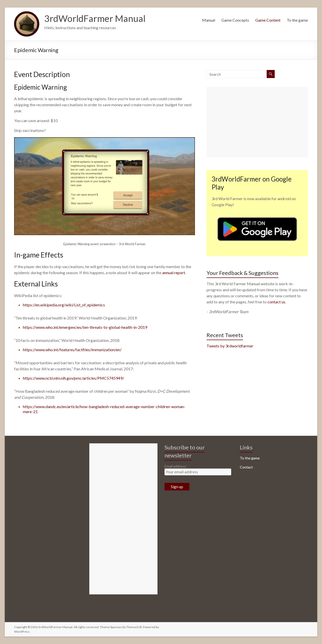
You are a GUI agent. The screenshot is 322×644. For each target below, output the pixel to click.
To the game (297, 20)
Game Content (268, 20)
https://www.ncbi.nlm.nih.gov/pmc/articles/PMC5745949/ (73, 378)
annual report (174, 273)
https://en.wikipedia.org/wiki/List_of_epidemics (64, 305)
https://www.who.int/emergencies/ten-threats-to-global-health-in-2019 (85, 327)
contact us (276, 302)
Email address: (176, 466)
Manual (209, 20)
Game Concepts (235, 20)
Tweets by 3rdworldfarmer (230, 346)
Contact (246, 467)
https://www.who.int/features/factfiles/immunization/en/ (72, 350)
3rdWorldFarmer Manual (95, 18)
